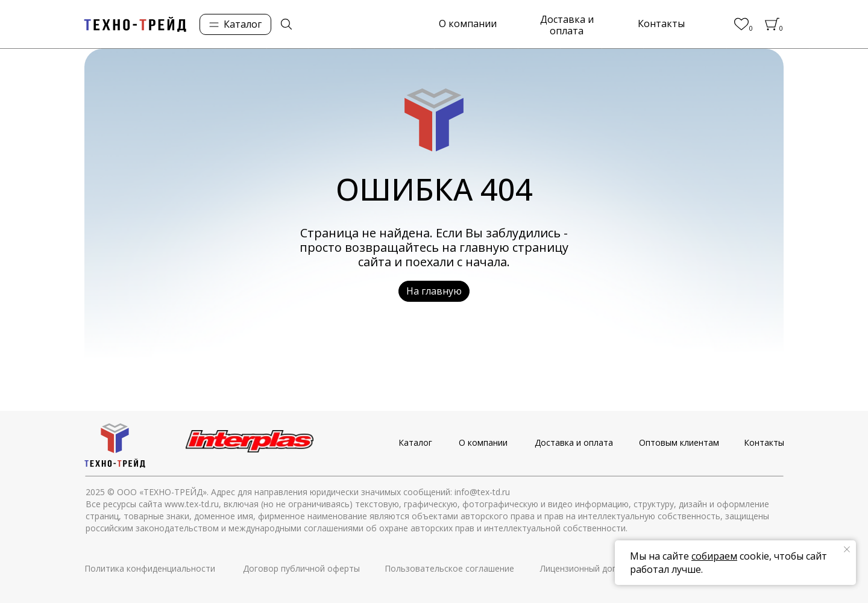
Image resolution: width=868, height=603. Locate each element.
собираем (714, 556)
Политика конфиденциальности (150, 568)
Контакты (661, 23)
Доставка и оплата (567, 25)
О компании (468, 23)
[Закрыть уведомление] (847, 549)
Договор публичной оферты (301, 568)
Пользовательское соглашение (449, 568)
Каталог (415, 442)
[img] (286, 24)
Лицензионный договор (588, 568)
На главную (434, 291)
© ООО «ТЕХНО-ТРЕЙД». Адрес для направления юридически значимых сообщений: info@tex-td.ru (309, 492)
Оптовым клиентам (679, 442)
